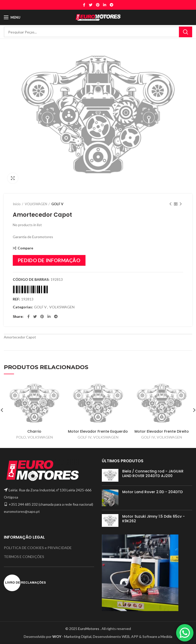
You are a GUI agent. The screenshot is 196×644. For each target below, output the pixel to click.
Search (186, 32)
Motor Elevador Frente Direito (162, 431)
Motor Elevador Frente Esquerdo (98, 431)
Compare (25, 248)
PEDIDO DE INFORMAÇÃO (49, 260)
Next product (181, 204)
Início (17, 204)
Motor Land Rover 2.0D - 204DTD (152, 492)
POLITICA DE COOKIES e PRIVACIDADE (38, 548)
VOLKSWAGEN (36, 204)
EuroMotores (89, 629)
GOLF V (57, 204)
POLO (21, 437)
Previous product (170, 204)
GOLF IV (85, 437)
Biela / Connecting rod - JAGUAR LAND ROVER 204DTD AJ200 (153, 473)
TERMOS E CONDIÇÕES (24, 557)
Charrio (34, 431)
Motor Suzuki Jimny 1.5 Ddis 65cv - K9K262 (154, 519)
